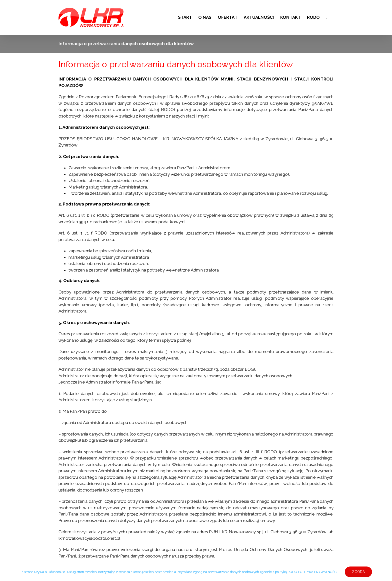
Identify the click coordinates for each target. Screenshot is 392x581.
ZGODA (358, 572)
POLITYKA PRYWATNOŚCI (318, 572)
